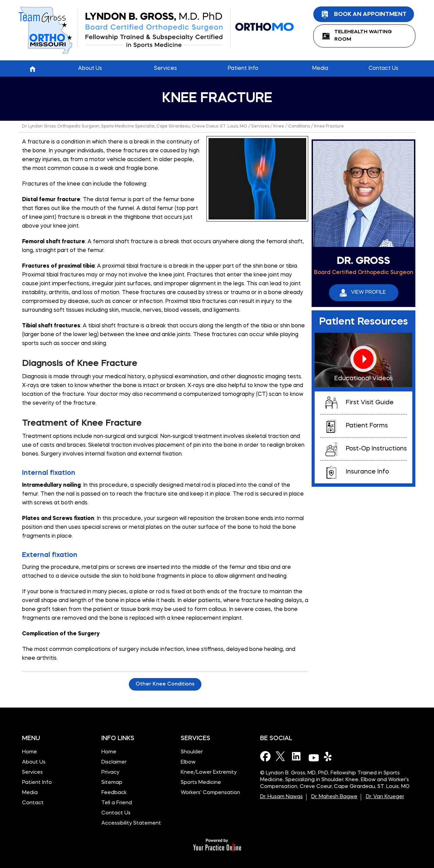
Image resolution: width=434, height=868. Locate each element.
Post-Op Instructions (376, 449)
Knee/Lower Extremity (209, 773)
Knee (279, 127)
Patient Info (37, 783)
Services (260, 127)
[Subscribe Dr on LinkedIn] (297, 756)
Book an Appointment (370, 14)
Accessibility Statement (131, 823)
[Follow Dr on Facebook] (265, 756)
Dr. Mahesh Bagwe (334, 797)
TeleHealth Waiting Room (363, 36)
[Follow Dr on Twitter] (281, 756)
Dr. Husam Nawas (281, 797)
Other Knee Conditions (165, 684)
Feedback (114, 793)
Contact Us (116, 813)
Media (30, 793)
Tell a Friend (117, 803)
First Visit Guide (370, 403)
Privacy (110, 773)
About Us (34, 762)
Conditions (299, 127)
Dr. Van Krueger (385, 797)
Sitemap (112, 783)
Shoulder (192, 752)
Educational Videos (364, 379)
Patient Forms (367, 426)
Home (33, 69)
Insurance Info (367, 472)
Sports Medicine (201, 783)
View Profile (368, 293)
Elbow (188, 762)
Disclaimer (114, 762)
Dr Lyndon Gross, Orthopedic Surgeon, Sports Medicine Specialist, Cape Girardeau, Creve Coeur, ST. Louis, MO (135, 127)
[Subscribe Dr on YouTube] (313, 756)
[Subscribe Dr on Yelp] (329, 756)
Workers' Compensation (210, 793)
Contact (33, 803)
